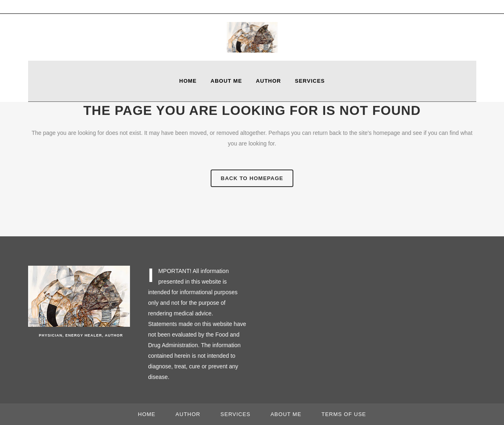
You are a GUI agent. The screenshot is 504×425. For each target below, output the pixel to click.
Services (235, 414)
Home (147, 414)
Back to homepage (252, 178)
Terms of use (344, 414)
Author (188, 414)
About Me (286, 414)
